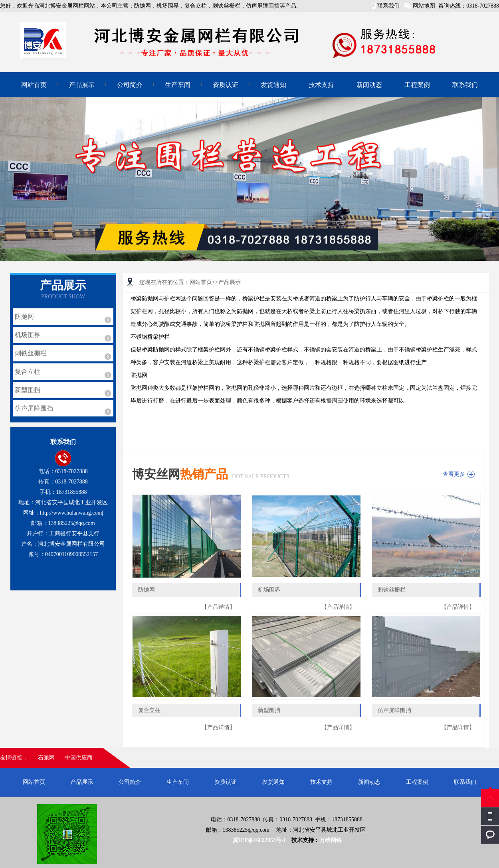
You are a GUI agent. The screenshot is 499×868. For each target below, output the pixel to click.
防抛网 (24, 317)
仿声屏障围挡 (34, 408)
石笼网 (46, 758)
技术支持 (321, 85)
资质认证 (226, 85)
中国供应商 (79, 758)
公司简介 (130, 85)
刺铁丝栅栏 (31, 353)
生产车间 (178, 85)
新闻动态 (369, 85)
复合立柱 (28, 372)
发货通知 (273, 85)
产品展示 (82, 85)
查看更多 (454, 474)
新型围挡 (28, 390)
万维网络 (331, 840)
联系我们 (388, 6)
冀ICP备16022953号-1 (260, 840)
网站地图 (424, 6)
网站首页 (34, 85)
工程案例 (417, 85)
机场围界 (28, 335)
